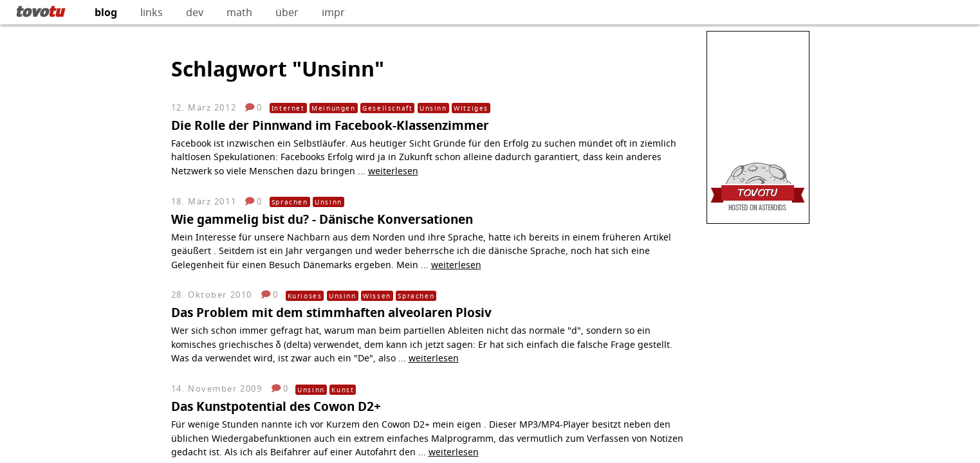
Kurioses (305, 296)
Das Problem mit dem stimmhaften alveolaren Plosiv (331, 312)
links (152, 12)
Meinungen (333, 108)
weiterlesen (393, 171)
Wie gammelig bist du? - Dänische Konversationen (322, 219)
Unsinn (433, 108)
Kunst (343, 390)
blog (106, 12)
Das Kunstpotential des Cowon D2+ (276, 406)
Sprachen (290, 202)
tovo (40, 11)
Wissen (377, 296)
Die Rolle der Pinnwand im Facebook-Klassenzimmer (330, 125)
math (239, 12)
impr (333, 12)
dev (195, 12)
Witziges (471, 108)
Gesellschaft (387, 108)
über (287, 12)
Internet (288, 108)
